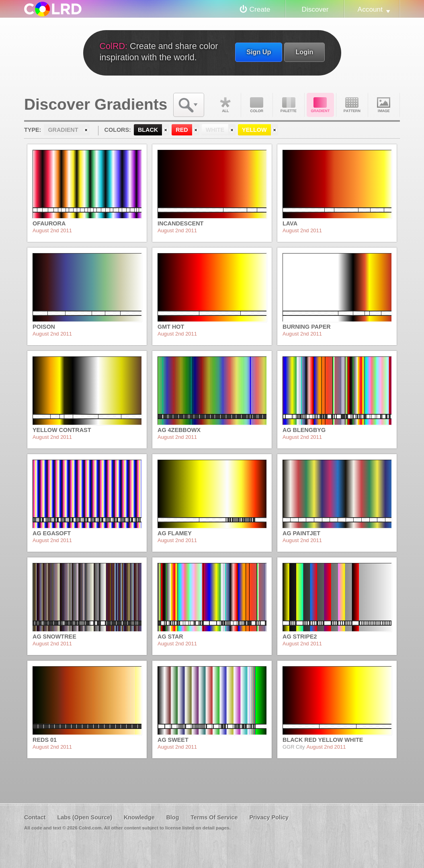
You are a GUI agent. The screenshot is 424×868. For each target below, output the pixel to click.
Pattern (352, 105)
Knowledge (139, 817)
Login (304, 52)
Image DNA (384, 105)
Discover (315, 9)
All (225, 105)
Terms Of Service (214, 817)
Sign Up (259, 52)
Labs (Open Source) (85, 817)
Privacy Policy (269, 817)
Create (260, 9)
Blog (172, 817)
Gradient (320, 105)
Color (257, 105)
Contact (35, 817)
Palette (289, 105)
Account (370, 9)
